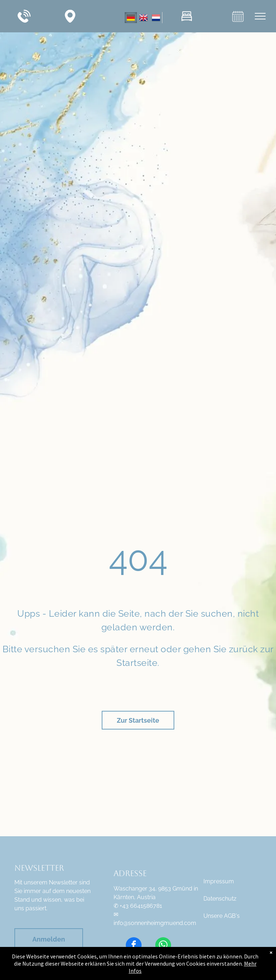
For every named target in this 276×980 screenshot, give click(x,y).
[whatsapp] (163, 946)
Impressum (219, 881)
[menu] (260, 16)
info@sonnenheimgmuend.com (155, 923)
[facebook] (134, 946)
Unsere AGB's (222, 916)
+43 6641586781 (141, 906)
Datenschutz (220, 899)
